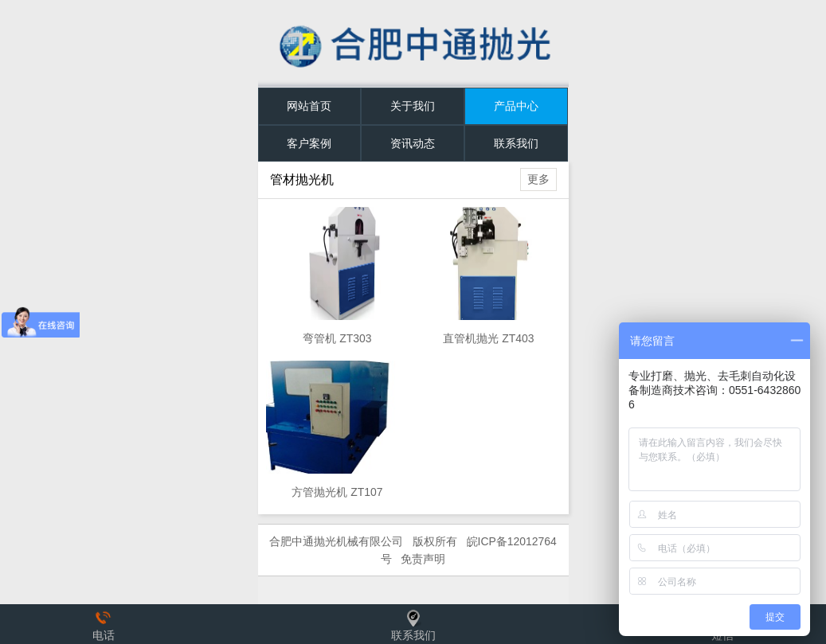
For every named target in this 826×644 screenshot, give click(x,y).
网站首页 (309, 106)
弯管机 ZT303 (337, 338)
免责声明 (423, 559)
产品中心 (516, 106)
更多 (538, 179)
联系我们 (516, 143)
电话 (104, 624)
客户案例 (309, 143)
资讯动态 (413, 143)
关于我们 (413, 106)
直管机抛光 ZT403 (488, 338)
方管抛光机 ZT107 (337, 492)
